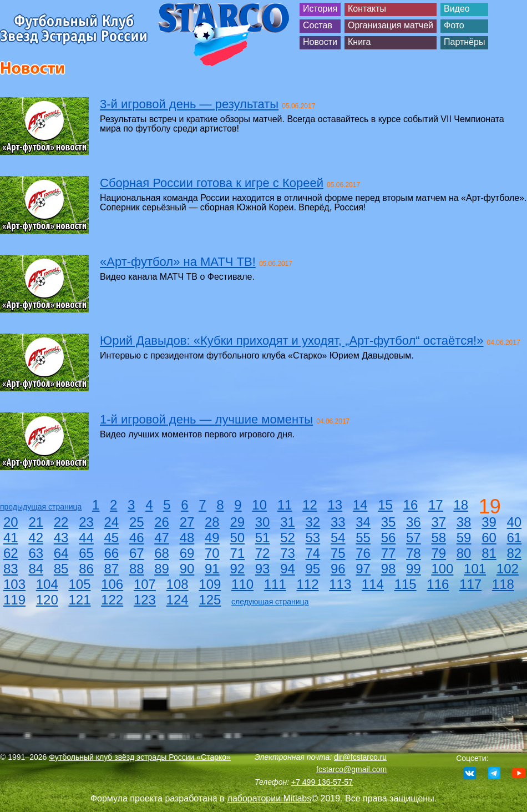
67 (137, 553)
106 (112, 584)
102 (508, 569)
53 (313, 538)
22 (61, 522)
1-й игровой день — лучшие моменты (206, 419)
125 (210, 600)
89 (162, 569)
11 (285, 505)
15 (385, 505)
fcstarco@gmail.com (351, 769)
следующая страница (270, 602)
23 (86, 522)
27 (187, 522)
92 (237, 569)
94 (288, 569)
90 (187, 569)
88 (137, 569)
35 (389, 522)
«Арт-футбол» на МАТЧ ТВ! (178, 262)
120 (47, 600)
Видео (457, 9)
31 (288, 522)
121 (79, 600)
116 (438, 584)
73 (288, 553)
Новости (320, 42)
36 (414, 522)
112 (307, 584)
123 (145, 600)
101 (475, 569)
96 (338, 569)
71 (237, 553)
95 (313, 569)
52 (288, 538)
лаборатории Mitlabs (270, 798)
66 (112, 553)
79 (439, 553)
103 (14, 584)
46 (137, 538)
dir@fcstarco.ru (360, 757)
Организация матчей (391, 25)
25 (137, 522)
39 (489, 522)
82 (515, 553)
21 (36, 522)
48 (187, 538)
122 (112, 600)
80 (464, 553)
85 (61, 569)
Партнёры (464, 42)
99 (414, 569)
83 (11, 569)
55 (363, 538)
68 (162, 553)
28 (212, 522)
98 (389, 569)
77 (389, 553)
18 (461, 505)
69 (187, 553)
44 (86, 538)
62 (11, 553)
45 (112, 538)
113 (340, 584)
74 (313, 553)
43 (61, 538)
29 (237, 522)
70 (212, 553)
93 (263, 569)
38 (464, 522)
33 (338, 522)
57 (414, 538)
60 (489, 538)
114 (373, 584)
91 (212, 569)
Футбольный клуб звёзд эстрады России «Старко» (140, 757)
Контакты (367, 9)
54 (338, 538)
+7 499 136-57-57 (322, 782)
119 (14, 600)
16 (411, 505)
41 (11, 538)
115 (406, 584)
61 (515, 538)
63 (36, 553)
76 (363, 553)
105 (79, 584)
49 (212, 538)
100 (442, 569)
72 (263, 553)
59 (464, 538)
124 (178, 600)
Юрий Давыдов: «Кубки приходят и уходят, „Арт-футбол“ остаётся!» (292, 341)
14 (360, 505)
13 (335, 505)
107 (145, 584)
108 (178, 584)
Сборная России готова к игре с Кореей (212, 183)
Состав (318, 25)
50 (237, 538)
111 (275, 584)
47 (162, 538)
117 (470, 584)
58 (439, 538)
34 (363, 522)
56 (389, 538)
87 (112, 569)
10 (259, 505)
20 (11, 522)
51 (263, 538)
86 (86, 569)
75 (338, 553)
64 (61, 553)
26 (162, 522)
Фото (454, 25)
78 (414, 553)
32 (313, 522)
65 (86, 553)
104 (47, 584)
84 (36, 569)
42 (36, 538)
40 (515, 522)
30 (263, 522)
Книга (359, 42)
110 (242, 584)
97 (363, 569)
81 (489, 553)
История (320, 9)
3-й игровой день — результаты (189, 104)
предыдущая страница (41, 507)
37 (439, 522)
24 (112, 522)
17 (436, 505)
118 (503, 584)
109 (210, 584)
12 (310, 505)
